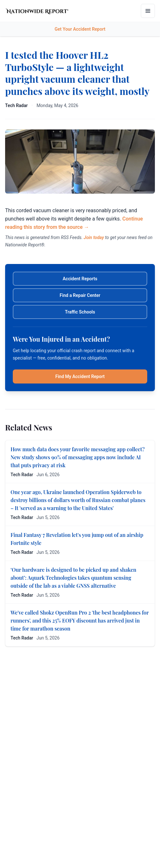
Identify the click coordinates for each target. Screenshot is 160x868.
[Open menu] (148, 11)
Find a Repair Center (80, 295)
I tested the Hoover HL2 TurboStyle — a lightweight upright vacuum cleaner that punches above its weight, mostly (77, 73)
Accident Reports (80, 279)
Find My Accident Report (80, 376)
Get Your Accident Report (80, 29)
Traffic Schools (80, 312)
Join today (94, 237)
